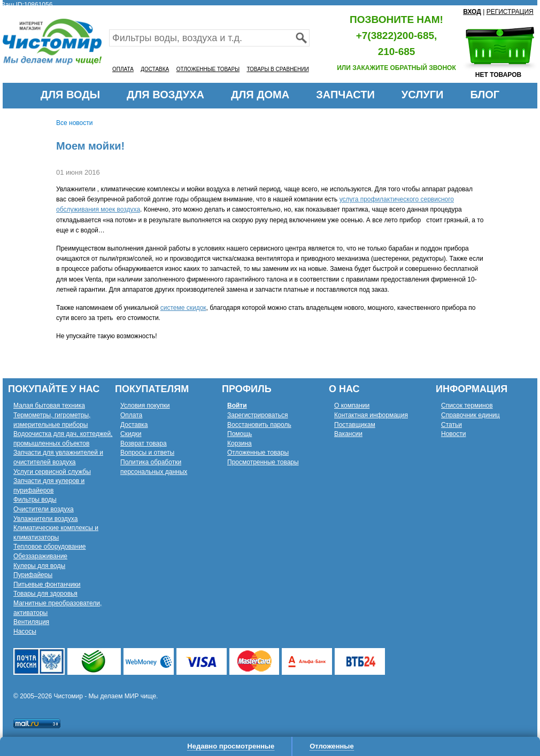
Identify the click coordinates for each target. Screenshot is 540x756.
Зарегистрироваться (257, 415)
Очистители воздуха (44, 509)
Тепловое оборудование (50, 547)
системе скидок (183, 308)
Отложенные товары (258, 453)
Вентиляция (31, 622)
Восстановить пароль (259, 425)
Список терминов (467, 406)
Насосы (25, 632)
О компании (352, 406)
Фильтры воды (35, 500)
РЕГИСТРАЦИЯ (510, 12)
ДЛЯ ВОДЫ (70, 95)
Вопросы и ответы (147, 453)
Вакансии (348, 434)
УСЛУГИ (423, 95)
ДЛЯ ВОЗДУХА (165, 95)
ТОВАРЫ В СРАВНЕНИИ (277, 69)
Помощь (240, 434)
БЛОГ (485, 95)
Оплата (131, 415)
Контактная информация (371, 415)
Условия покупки (145, 406)
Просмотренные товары (263, 462)
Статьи (452, 425)
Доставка (134, 425)
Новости (453, 434)
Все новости (74, 123)
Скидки (131, 434)
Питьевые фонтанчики (47, 584)
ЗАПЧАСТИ (345, 95)
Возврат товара (144, 443)
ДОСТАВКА (155, 69)
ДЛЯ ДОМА (260, 95)
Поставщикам (355, 425)
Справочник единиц (470, 415)
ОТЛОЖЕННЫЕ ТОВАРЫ (208, 69)
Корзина (240, 443)
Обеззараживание (40, 556)
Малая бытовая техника (49, 406)
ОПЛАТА (123, 69)
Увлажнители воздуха (45, 519)
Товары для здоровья (45, 594)
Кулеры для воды (39, 566)
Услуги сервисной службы (52, 472)
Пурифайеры (33, 575)
